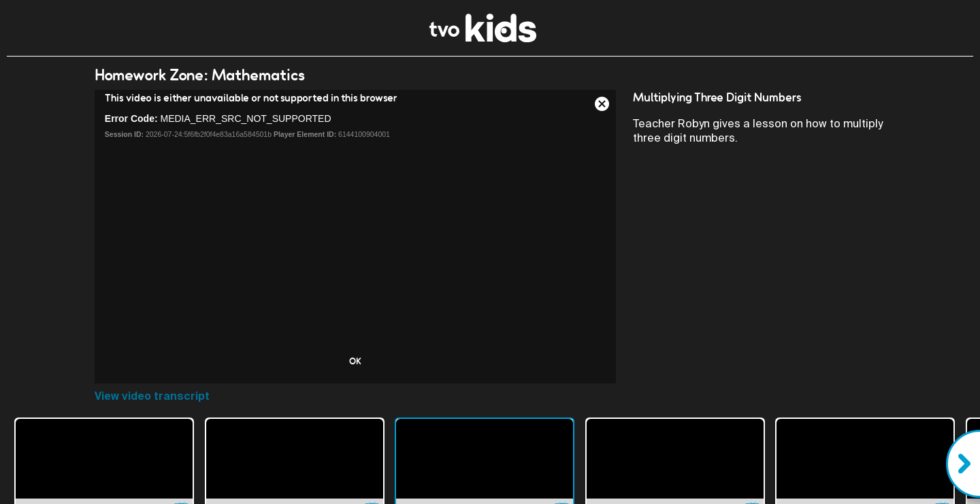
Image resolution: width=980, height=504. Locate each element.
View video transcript (152, 396)
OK (355, 361)
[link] (483, 38)
